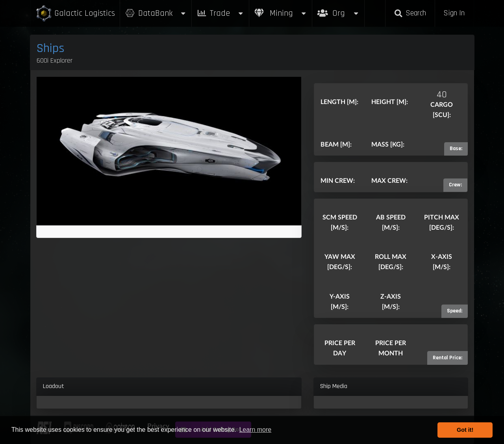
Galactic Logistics (75, 14)
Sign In (454, 13)
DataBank (156, 13)
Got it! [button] (465, 430)
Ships (51, 48)
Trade (220, 13)
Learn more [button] (255, 430)
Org (338, 9)
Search (410, 13)
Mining (281, 13)
